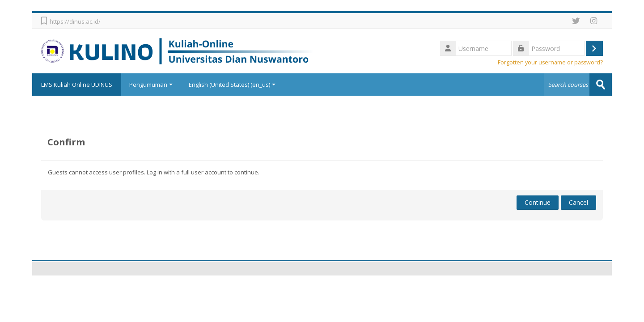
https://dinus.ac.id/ (75, 21)
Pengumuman (151, 85)
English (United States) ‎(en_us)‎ (232, 85)
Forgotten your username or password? (550, 62)
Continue (538, 202)
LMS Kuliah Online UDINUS (77, 85)
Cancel (578, 202)
